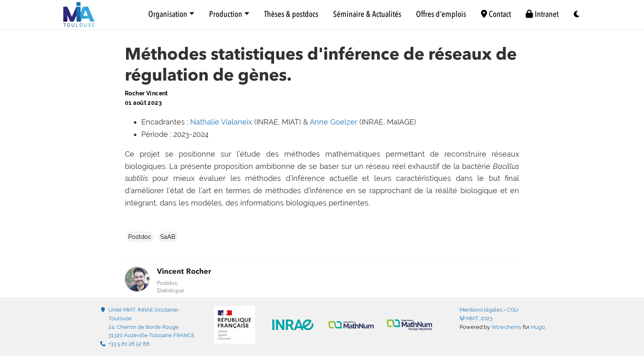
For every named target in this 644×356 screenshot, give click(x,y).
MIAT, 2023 (476, 318)
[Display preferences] (577, 15)
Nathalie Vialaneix (221, 122)
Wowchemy (506, 327)
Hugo (538, 327)
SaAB (168, 237)
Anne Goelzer (333, 122)
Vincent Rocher (184, 271)
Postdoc (140, 237)
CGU (513, 310)
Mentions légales (481, 310)
